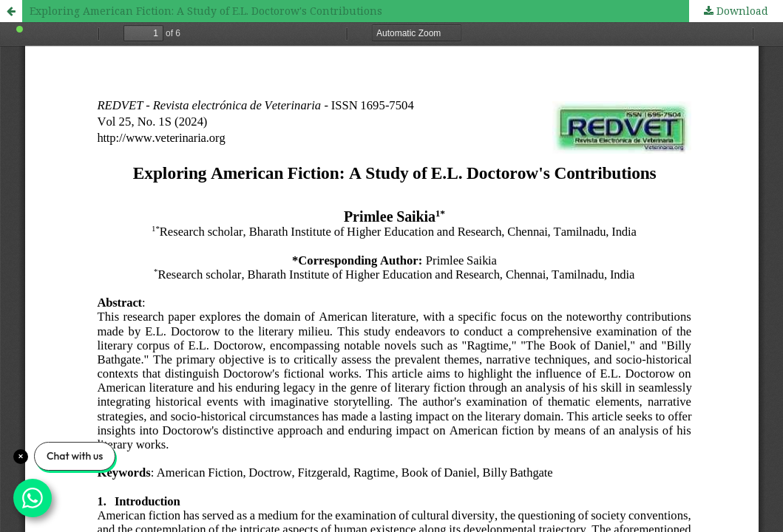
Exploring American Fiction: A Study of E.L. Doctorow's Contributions (206, 11)
